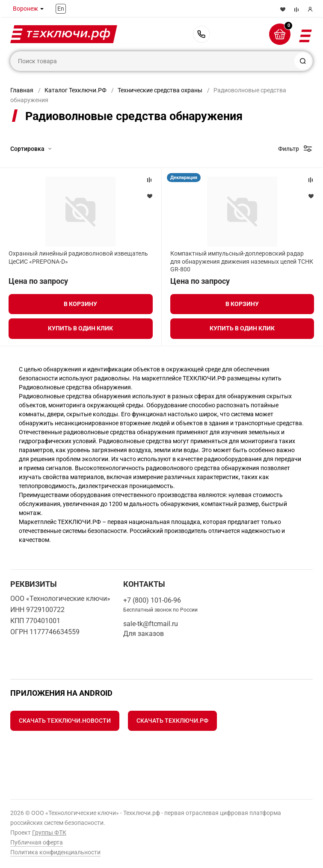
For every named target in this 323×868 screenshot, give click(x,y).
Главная (22, 90)
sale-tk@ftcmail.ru (151, 624)
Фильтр (289, 149)
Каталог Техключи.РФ (76, 90)
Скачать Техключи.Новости (65, 721)
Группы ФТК (49, 833)
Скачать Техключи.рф (172, 721)
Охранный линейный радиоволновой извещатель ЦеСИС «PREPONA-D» (78, 257)
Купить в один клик (80, 328)
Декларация (184, 178)
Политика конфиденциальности (55, 852)
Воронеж (25, 9)
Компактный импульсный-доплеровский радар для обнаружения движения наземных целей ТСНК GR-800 (242, 261)
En (61, 9)
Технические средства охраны (160, 90)
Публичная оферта (37, 842)
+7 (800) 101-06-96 (202, 34)
